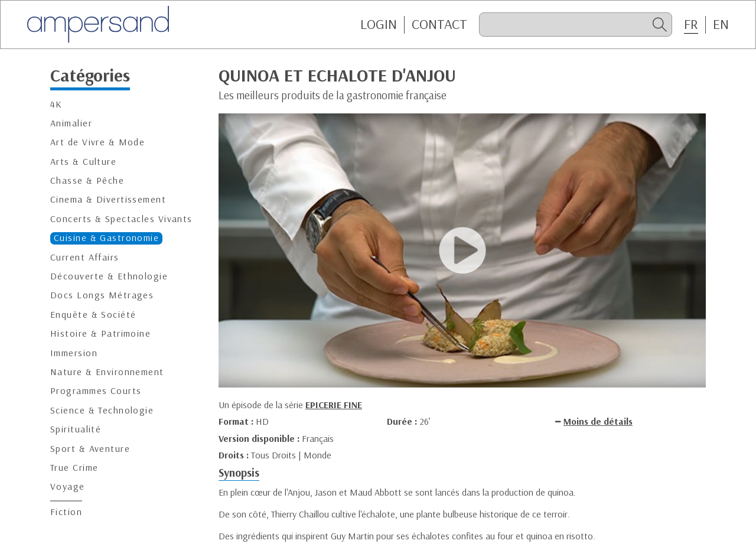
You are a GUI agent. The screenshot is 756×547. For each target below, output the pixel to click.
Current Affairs (85, 257)
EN (721, 24)
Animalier (71, 123)
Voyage (68, 486)
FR (691, 24)
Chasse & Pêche (87, 180)
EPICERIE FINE (334, 405)
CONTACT (439, 24)
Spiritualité (76, 429)
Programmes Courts (96, 391)
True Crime (74, 468)
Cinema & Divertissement (108, 199)
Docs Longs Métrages (102, 295)
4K (56, 104)
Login (379, 24)
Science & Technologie (102, 410)
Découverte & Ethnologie (109, 276)
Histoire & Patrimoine (100, 333)
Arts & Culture (83, 162)
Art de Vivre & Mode (97, 142)
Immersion (74, 353)
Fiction (66, 512)
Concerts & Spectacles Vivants (121, 219)
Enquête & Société (93, 315)
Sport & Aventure (90, 449)
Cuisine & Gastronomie (106, 238)
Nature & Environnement (107, 372)
